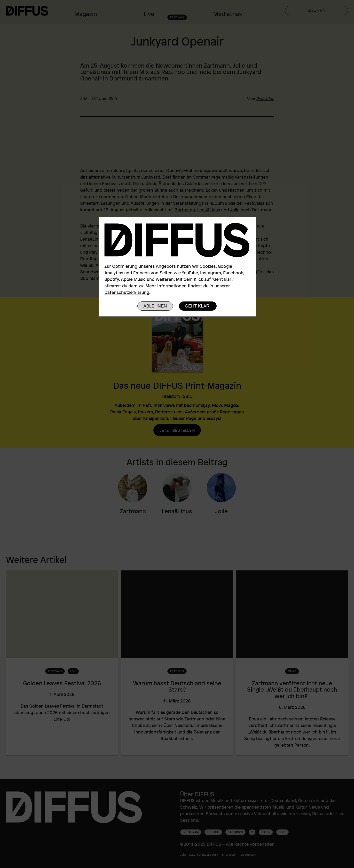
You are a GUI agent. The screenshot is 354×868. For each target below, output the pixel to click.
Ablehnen (155, 306)
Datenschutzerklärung (127, 292)
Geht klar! (198, 306)
